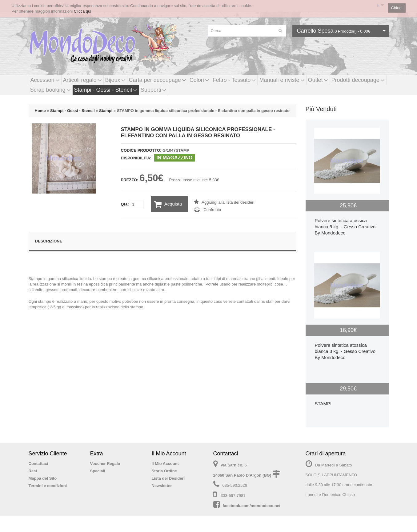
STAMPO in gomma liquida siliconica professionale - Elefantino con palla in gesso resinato (203, 111)
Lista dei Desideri (168, 478)
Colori (199, 80)
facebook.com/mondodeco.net (252, 506)
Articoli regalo (82, 80)
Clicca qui (82, 11)
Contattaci (38, 464)
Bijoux (115, 80)
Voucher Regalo (105, 464)
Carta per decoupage (158, 80)
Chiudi (397, 8)
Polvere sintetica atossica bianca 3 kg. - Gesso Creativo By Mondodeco (345, 351)
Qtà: (132, 205)
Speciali (98, 471)
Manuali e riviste (282, 80)
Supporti (154, 90)
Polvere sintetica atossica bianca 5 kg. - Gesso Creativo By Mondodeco (345, 227)
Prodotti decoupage (358, 80)
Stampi (106, 111)
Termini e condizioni (48, 486)
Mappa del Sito (43, 478)
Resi (33, 471)
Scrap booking (50, 90)
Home (40, 111)
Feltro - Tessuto (234, 80)
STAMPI (323, 404)
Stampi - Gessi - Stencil (106, 90)
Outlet (318, 80)
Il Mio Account (165, 464)
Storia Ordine (164, 471)
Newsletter (162, 486)
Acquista (168, 204)
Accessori (45, 80)
